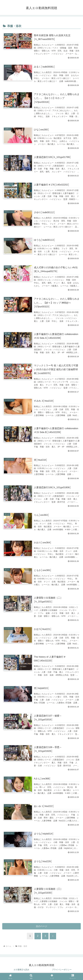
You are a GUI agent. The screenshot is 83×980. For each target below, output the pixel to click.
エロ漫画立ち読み (21, 971)
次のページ (42, 928)
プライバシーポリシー (62, 971)
